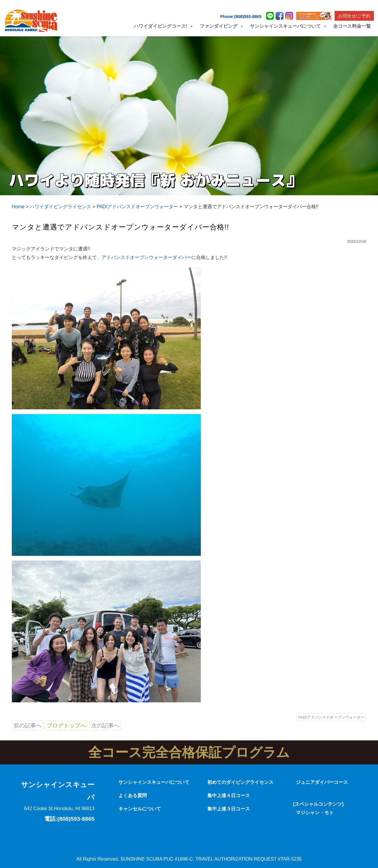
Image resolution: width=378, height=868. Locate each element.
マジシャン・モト (315, 813)
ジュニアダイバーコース (322, 782)
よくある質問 (133, 795)
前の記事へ (28, 725)
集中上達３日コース (229, 809)
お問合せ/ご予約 (354, 16)
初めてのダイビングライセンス (240, 782)
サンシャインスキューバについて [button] (289, 26)
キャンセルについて (140, 809)
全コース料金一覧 (352, 26)
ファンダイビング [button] (222, 26)
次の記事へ (105, 725)
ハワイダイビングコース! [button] (164, 26)
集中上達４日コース (229, 795)
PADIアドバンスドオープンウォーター (331, 717)
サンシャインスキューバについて (154, 782)
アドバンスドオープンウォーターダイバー (146, 257)
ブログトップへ (66, 725)
